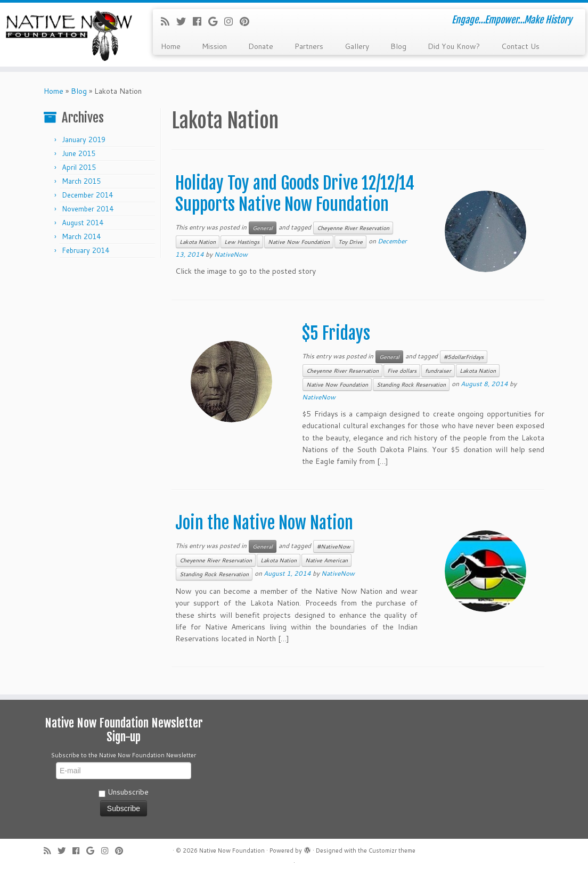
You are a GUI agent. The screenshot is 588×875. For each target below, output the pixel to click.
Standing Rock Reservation (411, 385)
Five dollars (402, 371)
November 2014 (88, 209)
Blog (398, 46)
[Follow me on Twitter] (185, 21)
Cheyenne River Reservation (353, 228)
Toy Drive (350, 242)
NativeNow (231, 254)
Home (171, 46)
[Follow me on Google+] (216, 21)
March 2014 (81, 236)
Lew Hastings (242, 242)
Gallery (357, 46)
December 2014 (87, 195)
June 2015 (79, 153)
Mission (214, 46)
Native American (326, 560)
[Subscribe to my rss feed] (169, 21)
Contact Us (520, 46)
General (263, 228)
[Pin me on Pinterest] (248, 21)
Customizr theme (392, 851)
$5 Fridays (336, 333)
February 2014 (85, 250)
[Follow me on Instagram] (232, 21)
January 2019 (84, 140)
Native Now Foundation (299, 242)
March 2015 (81, 181)
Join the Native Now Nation (264, 523)
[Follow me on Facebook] (201, 21)
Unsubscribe (124, 792)
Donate (261, 46)
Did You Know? (454, 46)
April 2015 (79, 167)
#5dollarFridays (464, 357)
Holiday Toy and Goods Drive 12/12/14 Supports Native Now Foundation (295, 194)
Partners (309, 46)
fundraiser (438, 371)
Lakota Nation (198, 242)
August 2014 (83, 223)
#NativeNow (334, 546)
